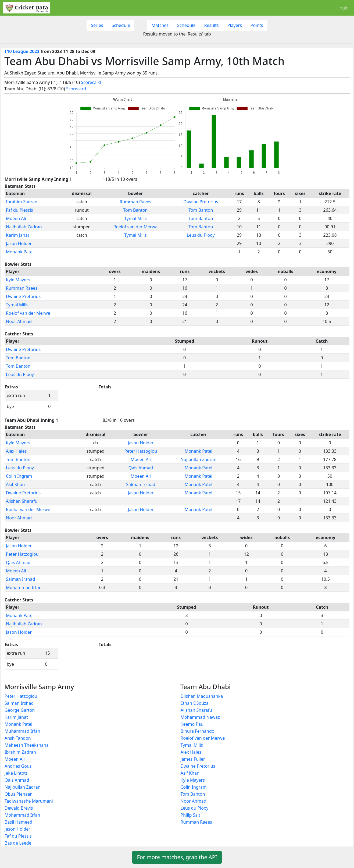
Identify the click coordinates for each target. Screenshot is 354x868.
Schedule (121, 25)
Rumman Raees (135, 202)
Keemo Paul (193, 724)
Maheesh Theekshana (27, 745)
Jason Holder (19, 243)
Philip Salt (191, 815)
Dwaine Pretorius (201, 202)
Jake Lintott (16, 773)
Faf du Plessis (19, 210)
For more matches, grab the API (177, 857)
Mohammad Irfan (22, 815)
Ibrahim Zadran (22, 202)
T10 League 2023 (22, 51)
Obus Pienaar (18, 794)
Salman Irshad (141, 484)
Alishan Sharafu (22, 501)
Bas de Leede (18, 843)
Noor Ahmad (19, 321)
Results (212, 25)
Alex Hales (16, 451)
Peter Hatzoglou (141, 451)
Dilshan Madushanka (202, 696)
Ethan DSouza (195, 703)
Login (343, 8)
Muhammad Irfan (24, 587)
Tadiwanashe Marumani (29, 801)
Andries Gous (18, 766)
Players (235, 25)
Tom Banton (135, 210)
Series (97, 25)
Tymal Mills (135, 218)
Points (257, 25)
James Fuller (193, 759)
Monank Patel (20, 252)
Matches (160, 25)
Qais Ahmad (141, 468)
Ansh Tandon (18, 738)
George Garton (20, 710)
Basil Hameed (18, 822)
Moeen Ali (16, 218)
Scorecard (91, 82)
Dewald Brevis (19, 808)
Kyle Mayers (18, 280)
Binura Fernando (198, 731)
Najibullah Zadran (24, 227)
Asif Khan (15, 484)
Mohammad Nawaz (200, 717)
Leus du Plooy (201, 235)
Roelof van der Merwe (136, 227)
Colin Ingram (19, 476)
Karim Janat (18, 235)
